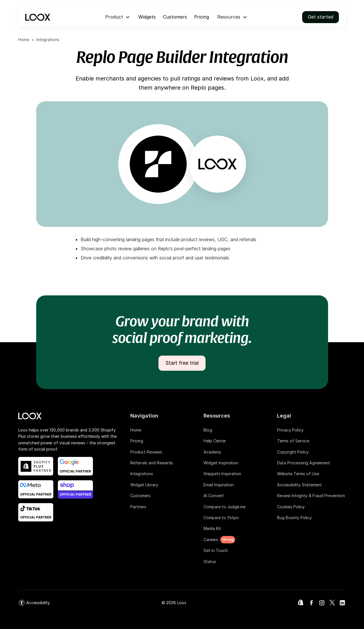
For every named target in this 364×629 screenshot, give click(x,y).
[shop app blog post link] (75, 489)
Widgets (147, 17)
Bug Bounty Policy (294, 518)
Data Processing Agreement (304, 463)
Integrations (142, 474)
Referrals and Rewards (152, 463)
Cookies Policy (291, 507)
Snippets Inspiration (222, 474)
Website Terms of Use (298, 474)
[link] (34, 603)
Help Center (215, 441)
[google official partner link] (75, 466)
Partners (138, 507)
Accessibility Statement (299, 485)
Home (136, 430)
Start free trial (182, 363)
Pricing (202, 17)
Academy (212, 452)
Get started (321, 17)
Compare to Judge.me (224, 507)
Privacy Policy (290, 430)
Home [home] (24, 40)
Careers (211, 540)
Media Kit (212, 528)
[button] (118, 17)
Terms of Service (293, 441)
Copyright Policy (293, 452)
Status (210, 562)
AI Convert (214, 496)
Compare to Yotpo (221, 518)
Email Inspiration (219, 485)
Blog (208, 430)
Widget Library (144, 485)
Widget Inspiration (221, 463)
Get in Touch (216, 550)
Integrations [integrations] (48, 40)
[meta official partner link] (36, 489)
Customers (175, 17)
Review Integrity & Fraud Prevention (311, 496)
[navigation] (38, 17)
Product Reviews (146, 452)
